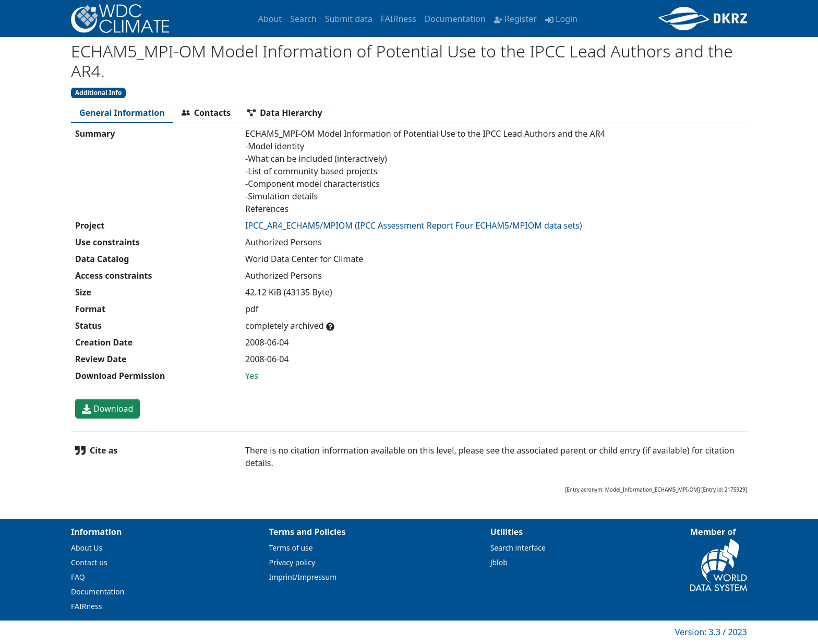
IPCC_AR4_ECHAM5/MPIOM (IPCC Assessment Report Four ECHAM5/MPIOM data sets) (414, 225)
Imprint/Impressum (303, 577)
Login (561, 19)
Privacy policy (292, 562)
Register (515, 19)
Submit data (349, 19)
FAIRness (399, 19)
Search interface (518, 548)
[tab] (122, 113)
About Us (87, 548)
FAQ (78, 577)
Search (303, 19)
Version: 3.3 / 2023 (711, 632)
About (270, 19)
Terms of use (291, 548)
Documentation (455, 19)
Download (107, 409)
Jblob (499, 562)
